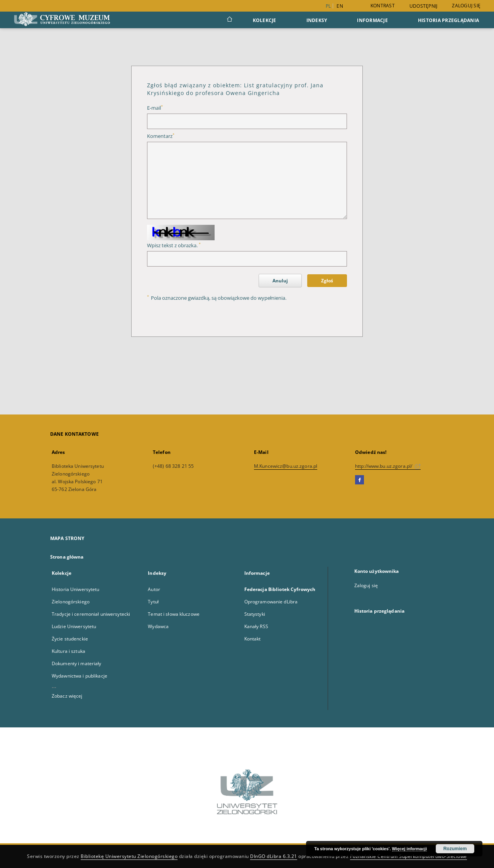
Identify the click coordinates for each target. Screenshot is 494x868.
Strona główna (67, 557)
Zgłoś (327, 281)
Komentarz (161, 136)
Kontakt (253, 639)
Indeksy (317, 20)
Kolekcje (265, 20)
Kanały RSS (256, 626)
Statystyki (255, 614)
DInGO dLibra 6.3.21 (274, 856)
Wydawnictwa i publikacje (80, 676)
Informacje (372, 20)
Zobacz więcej (67, 696)
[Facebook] (360, 480)
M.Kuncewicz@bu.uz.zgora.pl (286, 466)
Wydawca (158, 626)
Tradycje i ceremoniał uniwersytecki (91, 614)
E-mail (155, 108)
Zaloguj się (466, 6)
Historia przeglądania (448, 20)
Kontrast (383, 6)
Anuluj (280, 281)
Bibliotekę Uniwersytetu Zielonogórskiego (129, 856)
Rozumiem (455, 849)
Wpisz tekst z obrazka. (174, 245)
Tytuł (153, 602)
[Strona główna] (229, 20)
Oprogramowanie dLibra (271, 602)
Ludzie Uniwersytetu (74, 626)
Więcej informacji (409, 849)
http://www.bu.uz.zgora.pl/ (388, 466)
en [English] (340, 6)
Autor (154, 589)
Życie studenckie (70, 639)
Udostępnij (424, 6)
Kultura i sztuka (69, 651)
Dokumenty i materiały (77, 663)
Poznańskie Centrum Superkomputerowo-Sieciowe (409, 856)
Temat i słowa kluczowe (174, 614)
